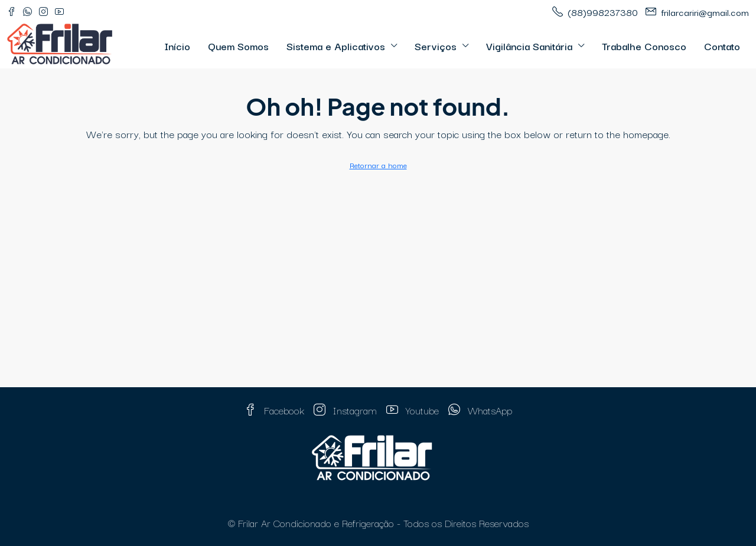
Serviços (436, 46)
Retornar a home (378, 165)
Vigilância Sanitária (529, 46)
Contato (722, 46)
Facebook (274, 410)
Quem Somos (238, 46)
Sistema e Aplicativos (336, 46)
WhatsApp (480, 410)
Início (177, 46)
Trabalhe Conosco (644, 46)
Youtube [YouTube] (413, 410)
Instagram (345, 410)
